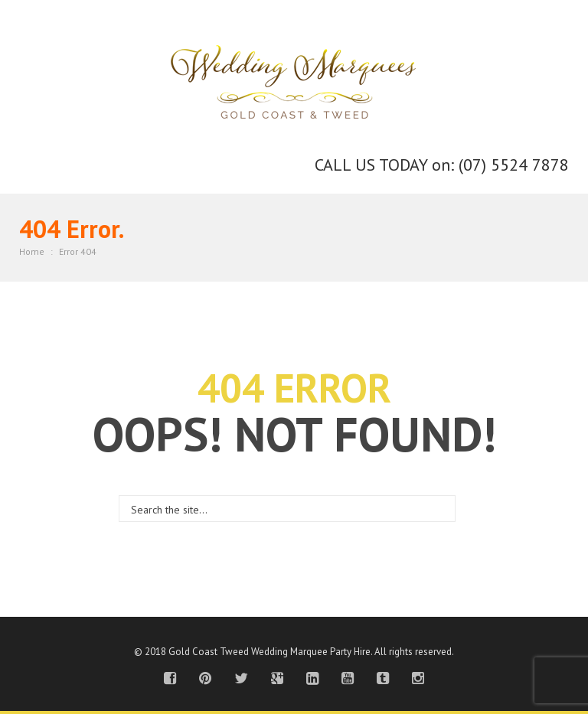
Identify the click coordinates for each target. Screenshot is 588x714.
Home (32, 251)
